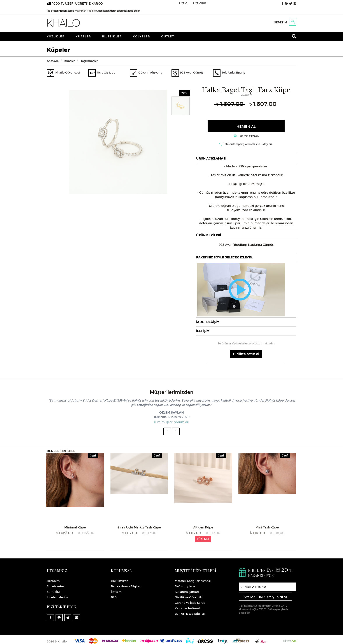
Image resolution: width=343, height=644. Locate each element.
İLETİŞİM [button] (203, 331)
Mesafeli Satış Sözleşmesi (193, 581)
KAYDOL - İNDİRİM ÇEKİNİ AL (266, 597)
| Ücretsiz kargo (246, 136)
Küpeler (83, 36)
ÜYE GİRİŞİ (200, 3)
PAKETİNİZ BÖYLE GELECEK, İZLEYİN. (225, 257)
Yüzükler (56, 36)
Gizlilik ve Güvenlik (188, 597)
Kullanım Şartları (187, 592)
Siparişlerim (55, 586)
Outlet (168, 36)
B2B (114, 597)
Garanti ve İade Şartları (191, 603)
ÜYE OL (184, 3)
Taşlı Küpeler (89, 61)
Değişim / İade (185, 586)
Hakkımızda (120, 581)
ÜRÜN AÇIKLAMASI (211, 158)
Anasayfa (53, 61)
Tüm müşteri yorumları (171, 422)
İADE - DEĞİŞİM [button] (208, 322)
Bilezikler (112, 36)
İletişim (116, 592)
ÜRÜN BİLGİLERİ (209, 235)
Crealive (290, 641)
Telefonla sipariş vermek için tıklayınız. (248, 144)
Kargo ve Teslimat (187, 608)
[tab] (246, 158)
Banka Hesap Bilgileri (126, 586)
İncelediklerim (57, 597)
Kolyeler (142, 36)
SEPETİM (281, 22)
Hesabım (53, 581)
